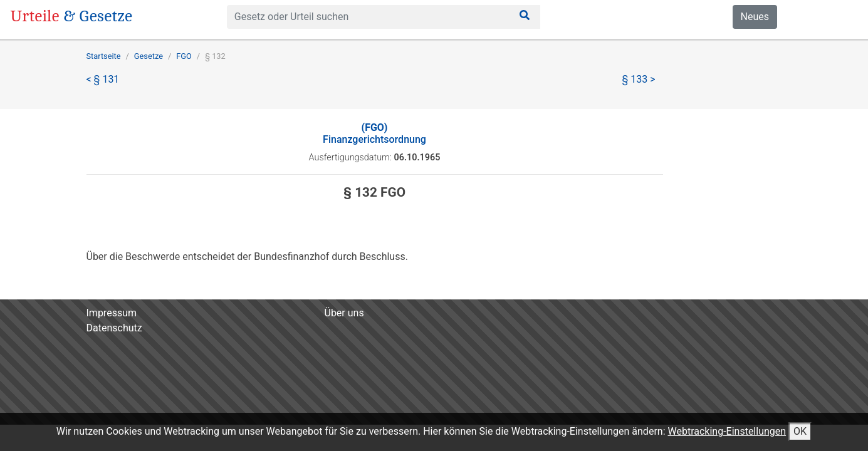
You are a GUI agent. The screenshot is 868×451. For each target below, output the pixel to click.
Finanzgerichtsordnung (374, 133)
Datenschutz (114, 328)
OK (800, 431)
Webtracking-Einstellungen (727, 431)
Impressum (112, 313)
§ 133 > (639, 79)
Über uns (344, 313)
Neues (755, 17)
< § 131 (103, 79)
